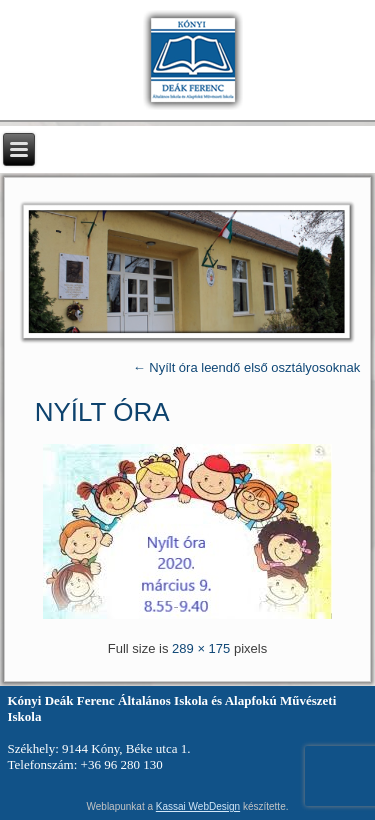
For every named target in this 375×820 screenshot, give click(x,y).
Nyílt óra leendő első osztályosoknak (247, 367)
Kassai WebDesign (198, 806)
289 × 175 (201, 648)
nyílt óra (102, 412)
